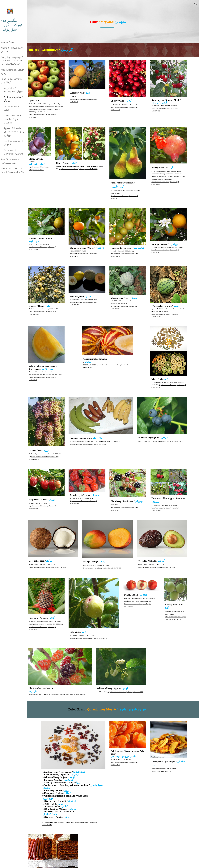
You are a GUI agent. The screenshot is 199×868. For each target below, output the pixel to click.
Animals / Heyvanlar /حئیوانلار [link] (19, 50)
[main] (117, 21)
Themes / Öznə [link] (13, 42)
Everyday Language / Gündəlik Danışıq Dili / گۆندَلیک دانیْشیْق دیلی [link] (20, 61)
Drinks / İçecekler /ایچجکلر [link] (21, 143)
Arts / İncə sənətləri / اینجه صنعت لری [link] (19, 161)
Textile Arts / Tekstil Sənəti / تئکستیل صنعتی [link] (20, 170)
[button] (196, 4)
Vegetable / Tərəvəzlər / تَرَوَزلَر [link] (21, 90)
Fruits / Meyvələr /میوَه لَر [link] (20, 99)
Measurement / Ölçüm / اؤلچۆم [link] (21, 72)
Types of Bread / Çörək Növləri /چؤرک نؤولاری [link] (22, 132)
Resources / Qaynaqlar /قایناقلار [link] (21, 152)
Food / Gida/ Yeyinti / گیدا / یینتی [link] (19, 81)
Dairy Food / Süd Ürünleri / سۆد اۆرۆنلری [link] (20, 119)
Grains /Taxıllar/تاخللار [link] (19, 108)
